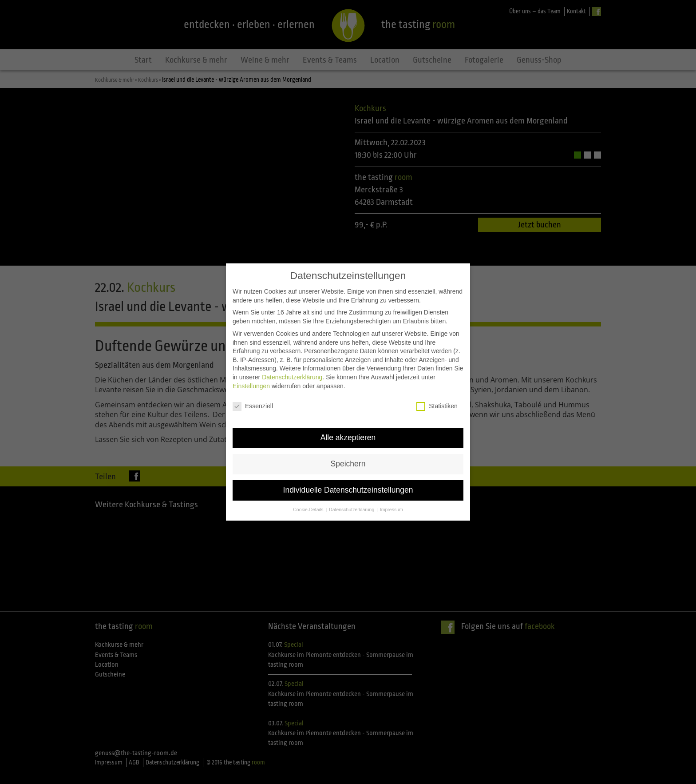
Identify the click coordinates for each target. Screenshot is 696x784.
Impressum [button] (391, 494)
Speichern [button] (348, 449)
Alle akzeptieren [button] (348, 422)
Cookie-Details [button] (309, 494)
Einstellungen (251, 370)
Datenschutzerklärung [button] (352, 494)
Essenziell (253, 391)
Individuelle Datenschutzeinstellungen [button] (348, 475)
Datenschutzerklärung (292, 362)
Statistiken (437, 391)
